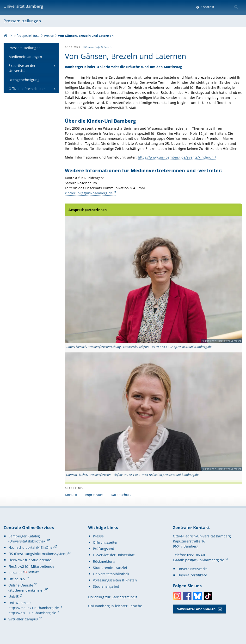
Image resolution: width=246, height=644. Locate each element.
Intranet (15, 573)
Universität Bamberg (23, 6)
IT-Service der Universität (114, 555)
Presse (49, 36)
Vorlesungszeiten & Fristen (115, 580)
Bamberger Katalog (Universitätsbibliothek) (27, 539)
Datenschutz (121, 495)
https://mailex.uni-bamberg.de (34, 608)
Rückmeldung (104, 561)
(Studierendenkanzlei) (26, 590)
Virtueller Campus (23, 619)
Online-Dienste (21, 585)
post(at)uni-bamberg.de (205, 560)
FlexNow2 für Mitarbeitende (31, 566)
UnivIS (14, 596)
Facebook (187, 596)
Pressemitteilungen (22, 21)
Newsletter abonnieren (196, 609)
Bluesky (198, 596)
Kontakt (71, 495)
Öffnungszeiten (106, 542)
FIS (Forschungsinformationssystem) (38, 554)
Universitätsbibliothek (111, 574)
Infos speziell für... (27, 36)
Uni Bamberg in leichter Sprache (115, 606)
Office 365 (17, 579)
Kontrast (207, 7)
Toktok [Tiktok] (208, 596)
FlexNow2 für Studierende (30, 560)
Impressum (94, 495)
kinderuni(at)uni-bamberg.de (89, 193)
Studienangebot (106, 586)
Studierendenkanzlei (110, 568)
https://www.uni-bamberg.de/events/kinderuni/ (177, 157)
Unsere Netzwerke (193, 569)
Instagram (177, 596)
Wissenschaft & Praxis (98, 47)
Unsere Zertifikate (192, 575)
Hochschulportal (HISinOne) (31, 547)
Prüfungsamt (104, 549)
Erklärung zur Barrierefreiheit (113, 597)
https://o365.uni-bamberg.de (32, 613)
